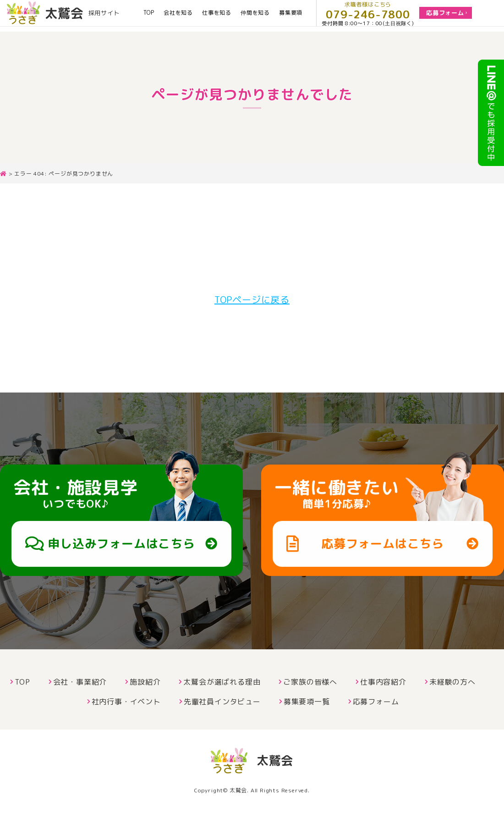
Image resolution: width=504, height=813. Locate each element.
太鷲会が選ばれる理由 (222, 682)
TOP (149, 15)
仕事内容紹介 (383, 682)
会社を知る (178, 15)
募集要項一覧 (307, 702)
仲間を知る (255, 15)
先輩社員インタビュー (222, 702)
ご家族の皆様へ (310, 682)
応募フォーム (376, 702)
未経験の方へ (452, 682)
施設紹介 (145, 682)
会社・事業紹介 (80, 682)
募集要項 (291, 15)
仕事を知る (217, 15)
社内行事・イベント (126, 702)
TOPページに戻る (252, 299)
